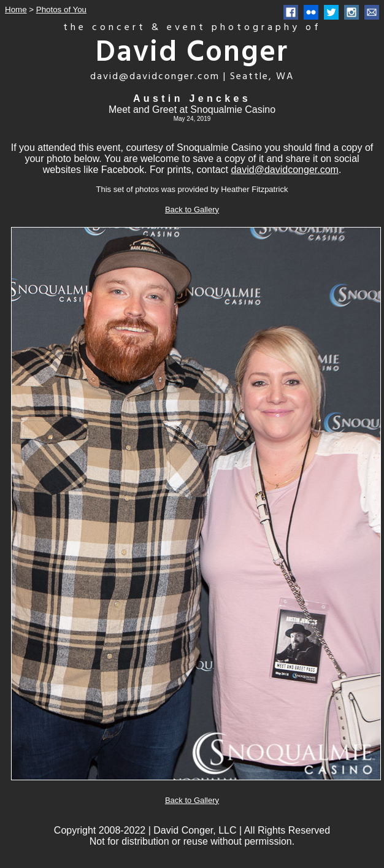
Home (16, 10)
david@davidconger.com (284, 170)
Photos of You (61, 10)
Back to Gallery (192, 209)
